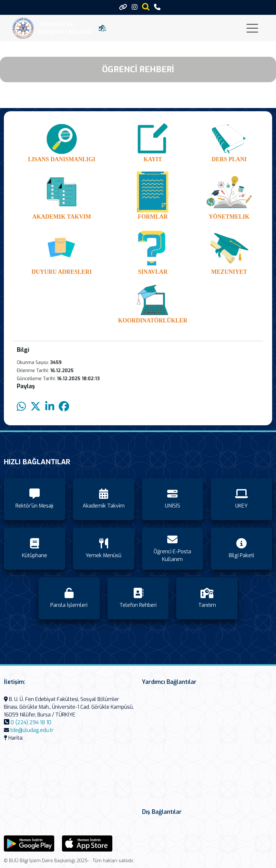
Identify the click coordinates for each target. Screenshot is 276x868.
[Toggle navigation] (252, 28)
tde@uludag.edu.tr (32, 730)
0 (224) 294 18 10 (31, 722)
